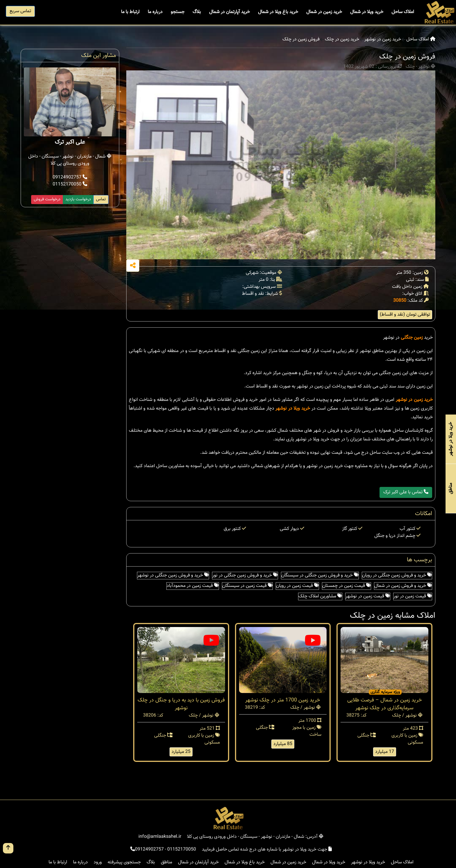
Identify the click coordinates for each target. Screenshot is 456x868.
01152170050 (70, 184)
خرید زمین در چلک (342, 40)
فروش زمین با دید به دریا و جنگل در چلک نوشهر (181, 704)
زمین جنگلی (412, 338)
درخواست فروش (47, 199)
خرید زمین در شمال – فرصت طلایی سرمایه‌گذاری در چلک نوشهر (385, 704)
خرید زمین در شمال (324, 12)
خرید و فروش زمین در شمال (403, 586)
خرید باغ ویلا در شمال (278, 12)
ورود (98, 862)
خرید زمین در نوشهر (383, 40)
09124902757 (70, 177)
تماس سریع (20, 11)
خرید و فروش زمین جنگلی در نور (245, 575)
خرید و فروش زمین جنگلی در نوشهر (173, 575)
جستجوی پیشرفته (124, 862)
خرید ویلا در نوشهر (293, 409)
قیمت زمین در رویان (297, 586)
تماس (101, 199)
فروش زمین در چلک (301, 40)
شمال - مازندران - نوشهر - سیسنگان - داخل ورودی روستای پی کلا (70, 160)
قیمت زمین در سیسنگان (247, 586)
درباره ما (155, 12)
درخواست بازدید (78, 199)
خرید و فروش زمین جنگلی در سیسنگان (320, 575)
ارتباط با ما (130, 12)
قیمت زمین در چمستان (347, 586)
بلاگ (197, 12)
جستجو (178, 12)
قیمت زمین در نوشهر (368, 596)
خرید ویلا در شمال (367, 12)
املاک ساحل (403, 12)
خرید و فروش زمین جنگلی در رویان (397, 575)
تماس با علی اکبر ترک (406, 492)
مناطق (166, 862)
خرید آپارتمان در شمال (229, 12)
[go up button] (8, 848)
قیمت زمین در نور (413, 596)
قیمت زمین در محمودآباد (193, 586)
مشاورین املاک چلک (320, 596)
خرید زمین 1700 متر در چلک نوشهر (283, 700)
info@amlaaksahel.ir (160, 837)
